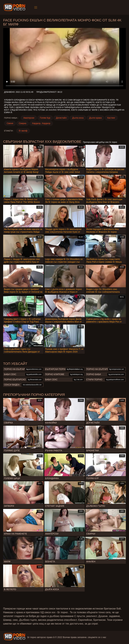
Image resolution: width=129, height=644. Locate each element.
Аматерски (29, 118)
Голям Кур (45, 118)
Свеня (10, 123)
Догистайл (61, 118)
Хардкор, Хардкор (41, 123)
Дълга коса (78, 118)
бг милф (23, 131)
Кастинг (111, 118)
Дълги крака (95, 118)
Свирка (23, 123)
